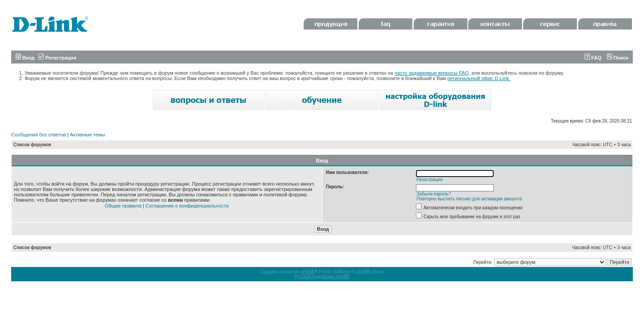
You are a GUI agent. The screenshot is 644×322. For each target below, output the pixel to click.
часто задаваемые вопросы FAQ (432, 73)
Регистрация (57, 58)
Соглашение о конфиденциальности (187, 206)
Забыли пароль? (434, 194)
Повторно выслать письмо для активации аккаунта (469, 199)
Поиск (618, 58)
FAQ (593, 58)
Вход (25, 58)
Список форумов (32, 145)
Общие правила (123, 206)
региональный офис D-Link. (479, 78)
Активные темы (87, 135)
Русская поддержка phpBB (322, 277)
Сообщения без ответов (38, 135)
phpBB (308, 272)
